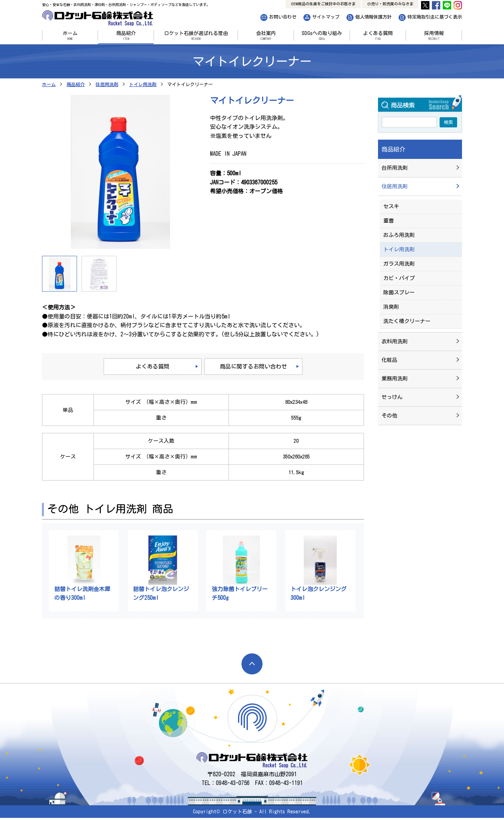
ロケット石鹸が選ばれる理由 (196, 36)
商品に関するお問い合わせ (253, 366)
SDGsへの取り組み (322, 36)
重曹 (388, 221)
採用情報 (434, 36)
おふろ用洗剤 (399, 235)
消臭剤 (391, 307)
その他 (389, 416)
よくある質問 (378, 36)
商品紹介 (126, 36)
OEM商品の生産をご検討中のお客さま (323, 4)
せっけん (392, 397)
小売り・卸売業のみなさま (390, 4)
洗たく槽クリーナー (407, 321)
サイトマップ (326, 17)
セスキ (391, 206)
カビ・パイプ (399, 278)
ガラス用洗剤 (399, 264)
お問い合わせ (283, 17)
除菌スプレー (399, 292)
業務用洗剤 (395, 379)
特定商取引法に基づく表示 (435, 17)
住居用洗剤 (395, 186)
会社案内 (266, 36)
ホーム (70, 36)
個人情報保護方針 (373, 17)
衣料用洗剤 (395, 341)
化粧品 (389, 360)
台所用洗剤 (395, 168)
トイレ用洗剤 (399, 249)
